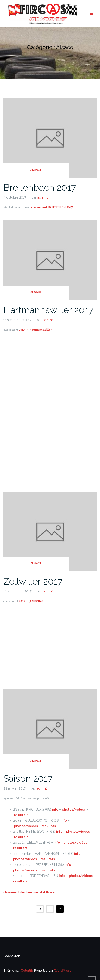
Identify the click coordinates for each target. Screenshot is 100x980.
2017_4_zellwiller (31, 601)
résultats (21, 815)
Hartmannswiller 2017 (48, 310)
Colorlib (27, 971)
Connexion (12, 956)
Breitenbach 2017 (40, 187)
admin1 (43, 197)
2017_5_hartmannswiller (35, 330)
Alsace (36, 170)
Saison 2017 (28, 778)
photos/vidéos (74, 809)
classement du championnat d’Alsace (29, 892)
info (55, 809)
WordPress (63, 971)
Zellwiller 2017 (33, 581)
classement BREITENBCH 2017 (52, 207)
